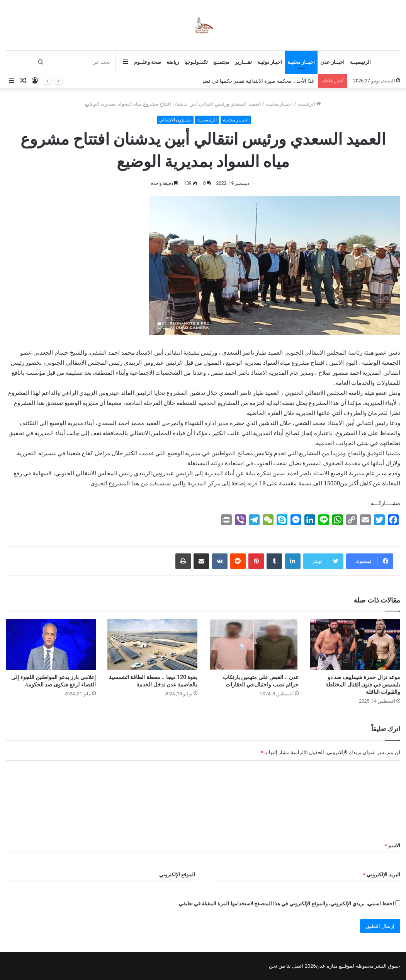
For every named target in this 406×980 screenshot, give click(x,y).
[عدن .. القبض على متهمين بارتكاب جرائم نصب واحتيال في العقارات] (254, 645)
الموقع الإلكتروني (177, 875)
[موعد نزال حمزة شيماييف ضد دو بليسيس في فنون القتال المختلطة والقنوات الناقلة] (355, 645)
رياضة (173, 62)
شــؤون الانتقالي (175, 120)
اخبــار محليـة (301, 62)
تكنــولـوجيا (196, 62)
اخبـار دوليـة (270, 62)
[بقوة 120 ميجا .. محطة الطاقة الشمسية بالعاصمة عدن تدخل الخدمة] (152, 645)
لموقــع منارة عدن (335, 966)
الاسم (392, 846)
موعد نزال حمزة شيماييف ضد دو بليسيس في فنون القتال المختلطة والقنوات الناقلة (363, 685)
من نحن (277, 966)
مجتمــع (221, 62)
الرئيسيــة (360, 62)
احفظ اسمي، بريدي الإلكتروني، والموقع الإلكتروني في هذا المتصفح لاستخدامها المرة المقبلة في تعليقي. (286, 904)
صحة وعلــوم (148, 62)
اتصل (298, 966)
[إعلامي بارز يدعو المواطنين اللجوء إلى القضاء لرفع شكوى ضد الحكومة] (51, 645)
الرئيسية (309, 104)
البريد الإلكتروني (382, 875)
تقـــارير (243, 62)
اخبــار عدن (332, 62)
